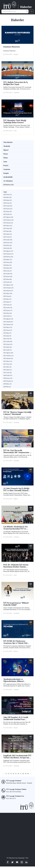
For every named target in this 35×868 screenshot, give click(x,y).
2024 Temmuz (8, 254)
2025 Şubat (8, 234)
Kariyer (6, 165)
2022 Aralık (8, 308)
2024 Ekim (8, 245)
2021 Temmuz (8, 356)
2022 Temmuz (8, 322)
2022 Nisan (8, 330)
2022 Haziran (8, 325)
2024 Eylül (8, 248)
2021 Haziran (8, 358)
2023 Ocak (7, 305)
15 (16, 774)
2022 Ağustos (8, 319)
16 (18, 774)
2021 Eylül (8, 350)
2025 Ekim (8, 212)
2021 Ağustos (8, 353)
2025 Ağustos (8, 217)
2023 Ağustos (8, 285)
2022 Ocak (7, 339)
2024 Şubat (8, 268)
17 (21, 774)
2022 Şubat (7, 336)
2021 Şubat (8, 370)
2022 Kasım (8, 310)
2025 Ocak (7, 237)
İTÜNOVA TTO (8, 185)
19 (25, 774)
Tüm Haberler (8, 142)
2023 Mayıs (8, 293)
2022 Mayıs (8, 327)
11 (6, 774)
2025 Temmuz (8, 220)
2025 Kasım (8, 209)
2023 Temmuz (8, 288)
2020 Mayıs (7, 384)
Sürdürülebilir (8, 177)
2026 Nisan (8, 195)
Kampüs (6, 173)
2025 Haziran (8, 223)
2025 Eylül (8, 214)
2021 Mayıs (8, 361)
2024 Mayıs (8, 260)
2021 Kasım (8, 344)
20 (28, 774)
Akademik (7, 146)
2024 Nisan (8, 262)
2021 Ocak (7, 373)
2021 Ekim (8, 347)
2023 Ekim (8, 279)
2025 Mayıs (8, 226)
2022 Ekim (8, 313)
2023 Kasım (8, 277)
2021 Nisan (8, 364)
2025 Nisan (8, 228)
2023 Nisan (7, 296)
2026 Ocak (7, 203)
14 (13, 774)
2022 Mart (7, 333)
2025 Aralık (8, 206)
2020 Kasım (8, 378)
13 (11, 774)
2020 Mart (7, 387)
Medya (6, 158)
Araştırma (7, 169)
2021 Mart (7, 367)
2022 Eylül (8, 316)
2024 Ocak (7, 271)
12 (8, 774)
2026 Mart (7, 197)
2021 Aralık (8, 342)
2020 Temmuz (8, 381)
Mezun (6, 154)
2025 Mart (7, 231)
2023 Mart (7, 299)
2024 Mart (7, 265)
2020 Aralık (8, 375)
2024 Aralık (8, 240)
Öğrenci (6, 150)
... (4, 774)
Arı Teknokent (8, 181)
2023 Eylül (8, 282)
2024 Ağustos (8, 251)
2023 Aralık (8, 274)
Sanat (5, 162)
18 (23, 774)
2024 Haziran (8, 257)
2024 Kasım (8, 243)
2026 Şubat (8, 200)
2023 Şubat (7, 302)
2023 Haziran (8, 291)
